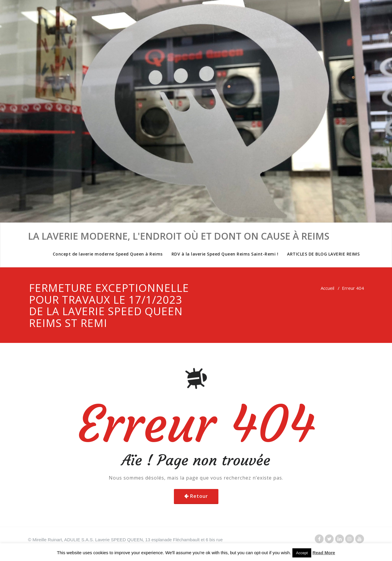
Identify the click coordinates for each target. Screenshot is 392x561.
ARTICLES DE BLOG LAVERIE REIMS (323, 254)
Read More (324, 553)
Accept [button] (302, 553)
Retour (199, 496)
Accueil (327, 288)
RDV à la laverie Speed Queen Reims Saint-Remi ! (225, 254)
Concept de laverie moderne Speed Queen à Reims (108, 254)
